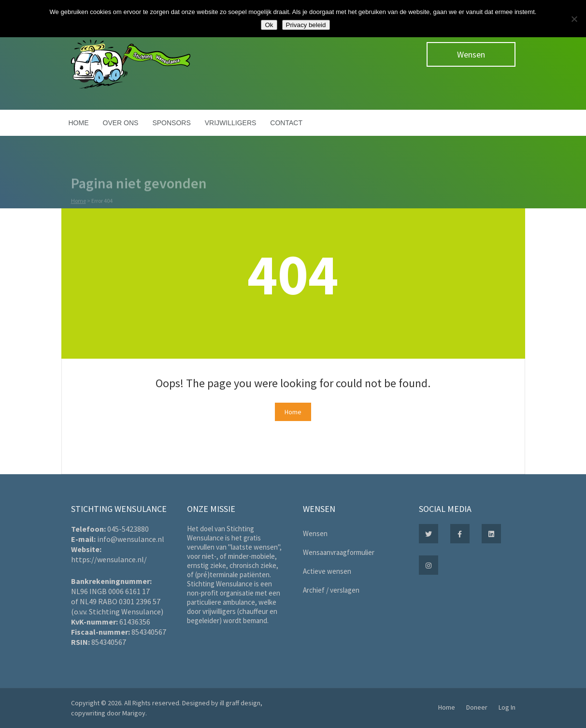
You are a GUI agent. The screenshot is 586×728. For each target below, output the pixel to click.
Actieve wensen (327, 571)
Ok (269, 25)
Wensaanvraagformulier (339, 552)
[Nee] (574, 19)
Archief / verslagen (331, 590)
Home (79, 123)
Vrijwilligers (231, 123)
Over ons (121, 123)
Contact (286, 123)
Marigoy (134, 713)
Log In (507, 707)
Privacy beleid (306, 25)
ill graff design (240, 703)
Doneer (477, 707)
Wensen (471, 54)
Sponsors (171, 123)
